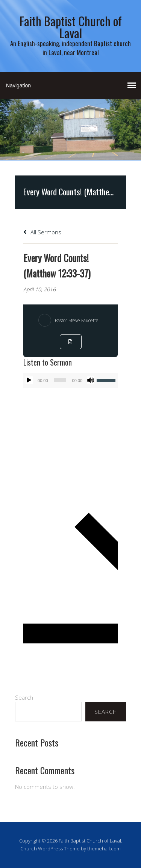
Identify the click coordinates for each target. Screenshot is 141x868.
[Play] (29, 380)
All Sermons (42, 232)
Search (24, 697)
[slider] (60, 380)
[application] (70, 380)
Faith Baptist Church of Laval (71, 27)
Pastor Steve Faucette (77, 320)
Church (29, 849)
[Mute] (91, 380)
